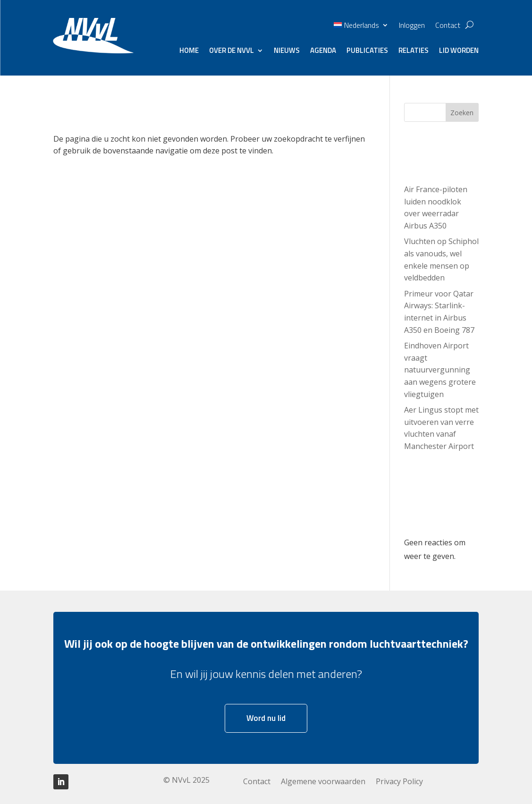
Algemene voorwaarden (323, 782)
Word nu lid (266, 718)
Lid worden (459, 51)
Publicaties (367, 51)
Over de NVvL (232, 51)
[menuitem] (361, 27)
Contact (448, 26)
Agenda (323, 51)
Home (189, 51)
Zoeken (462, 113)
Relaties (414, 51)
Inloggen (412, 26)
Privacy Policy (399, 782)
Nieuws (287, 51)
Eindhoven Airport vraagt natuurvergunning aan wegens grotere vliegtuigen (440, 370)
